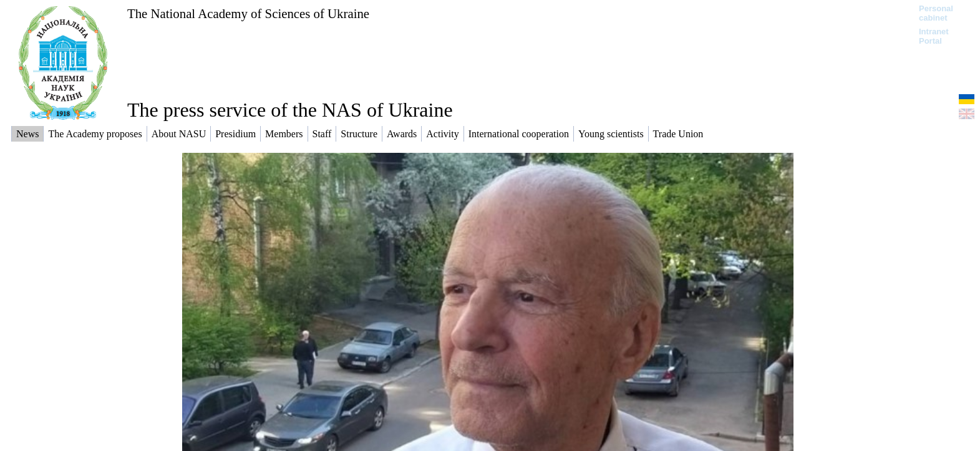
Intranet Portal (934, 36)
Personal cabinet (936, 13)
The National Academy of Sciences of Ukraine (248, 13)
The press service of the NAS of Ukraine (290, 110)
